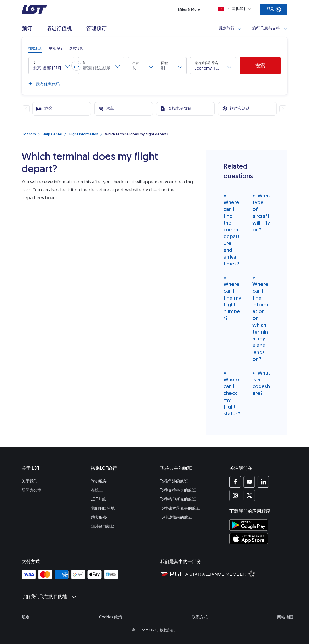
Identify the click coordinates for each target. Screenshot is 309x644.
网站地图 (285, 617)
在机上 (97, 490)
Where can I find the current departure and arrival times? (232, 230)
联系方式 (200, 617)
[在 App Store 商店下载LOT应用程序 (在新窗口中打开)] (249, 539)
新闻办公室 (32, 490)
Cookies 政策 (111, 617)
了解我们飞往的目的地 (49, 597)
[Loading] (236, 9)
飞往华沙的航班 (174, 481)
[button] (51, 66)
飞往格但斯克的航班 (178, 499)
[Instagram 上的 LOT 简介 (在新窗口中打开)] (235, 495)
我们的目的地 (103, 508)
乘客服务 (99, 517)
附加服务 (99, 481)
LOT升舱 (98, 499)
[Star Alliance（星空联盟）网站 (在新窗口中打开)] (220, 574)
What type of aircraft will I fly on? (261, 213)
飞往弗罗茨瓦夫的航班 (180, 508)
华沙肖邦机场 (103, 527)
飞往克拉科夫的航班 (178, 490)
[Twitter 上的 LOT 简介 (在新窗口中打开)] (249, 495)
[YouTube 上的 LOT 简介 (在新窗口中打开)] (249, 482)
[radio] (35, 48)
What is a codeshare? (261, 383)
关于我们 (30, 481)
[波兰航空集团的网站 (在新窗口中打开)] (172, 574)
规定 (26, 617)
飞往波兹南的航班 (176, 517)
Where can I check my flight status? (232, 393)
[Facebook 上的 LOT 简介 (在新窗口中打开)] (235, 482)
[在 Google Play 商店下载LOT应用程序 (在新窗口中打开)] (249, 525)
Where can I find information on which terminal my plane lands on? (260, 318)
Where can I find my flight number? (232, 298)
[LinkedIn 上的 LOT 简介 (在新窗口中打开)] (263, 482)
